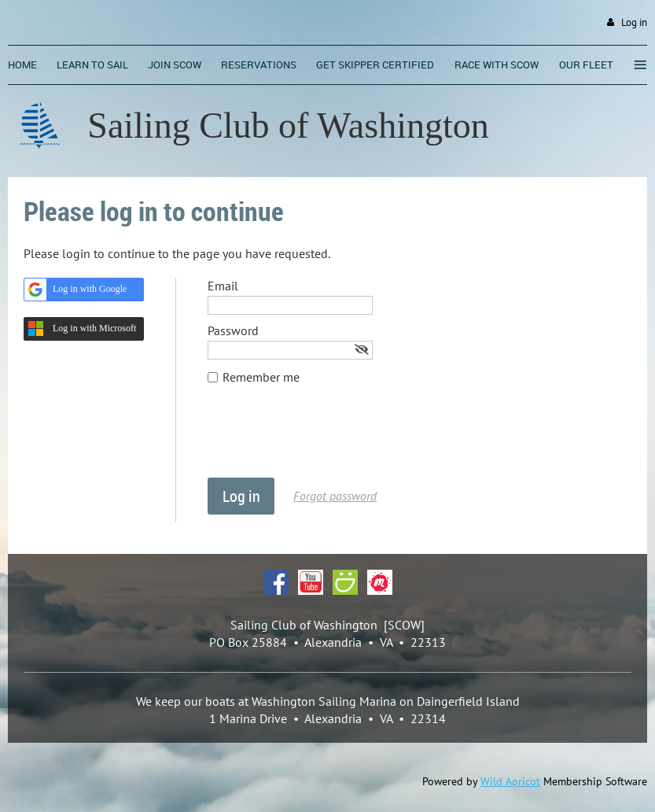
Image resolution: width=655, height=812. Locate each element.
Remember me (261, 377)
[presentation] (327, 439)
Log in (634, 22)
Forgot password (335, 496)
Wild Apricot (510, 781)
